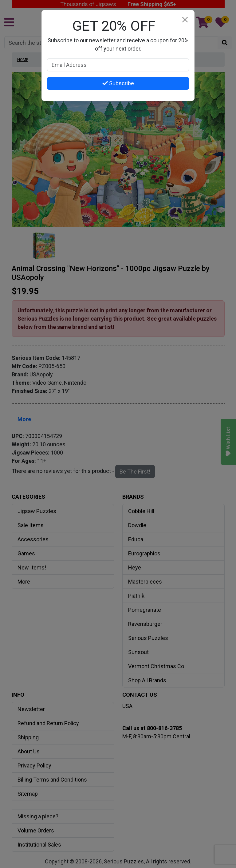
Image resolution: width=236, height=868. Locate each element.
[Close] (185, 20)
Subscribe (118, 83)
